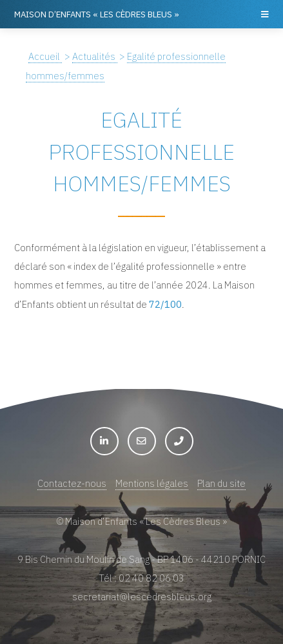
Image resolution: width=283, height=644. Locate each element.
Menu (264, 14)
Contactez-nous (72, 483)
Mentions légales (152, 483)
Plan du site (221, 483)
